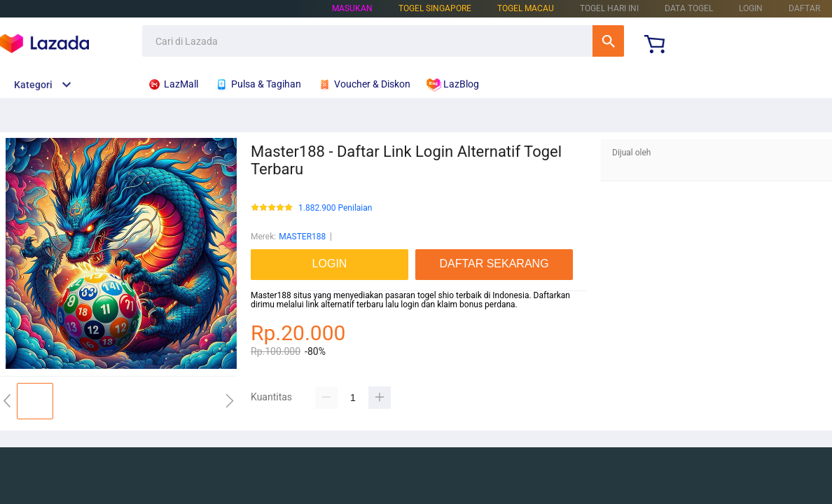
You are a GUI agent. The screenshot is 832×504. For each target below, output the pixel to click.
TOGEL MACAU (526, 8)
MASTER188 (302, 237)
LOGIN (751, 8)
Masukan (352, 8)
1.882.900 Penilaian (335, 208)
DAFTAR (804, 8)
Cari (608, 41)
